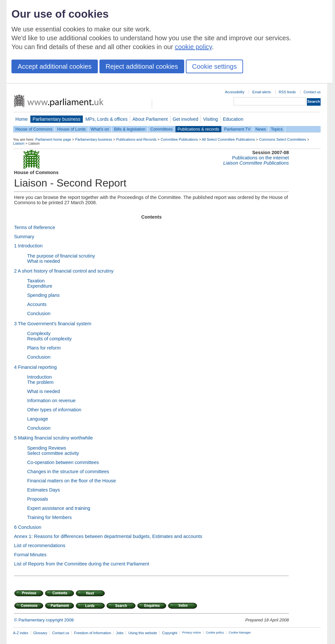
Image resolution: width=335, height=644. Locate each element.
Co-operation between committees (63, 462)
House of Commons (34, 129)
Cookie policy (215, 633)
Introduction (39, 377)
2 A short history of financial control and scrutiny (64, 271)
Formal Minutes (30, 555)
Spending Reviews (47, 448)
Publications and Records (136, 139)
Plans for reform (44, 348)
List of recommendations (40, 546)
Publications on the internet (260, 158)
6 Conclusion (28, 527)
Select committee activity (53, 453)
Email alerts (262, 92)
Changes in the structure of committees (68, 472)
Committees (161, 129)
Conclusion (39, 313)
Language (38, 419)
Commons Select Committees (283, 139)
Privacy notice (192, 633)
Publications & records (198, 129)
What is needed (44, 261)
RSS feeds (287, 92)
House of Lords (71, 129)
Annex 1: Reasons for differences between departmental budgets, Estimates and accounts (108, 536)
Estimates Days (44, 490)
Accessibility (235, 92)
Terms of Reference (35, 227)
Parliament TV (237, 129)
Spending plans (43, 295)
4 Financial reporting (35, 367)
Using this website (143, 633)
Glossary (40, 633)
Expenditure (40, 286)
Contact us (312, 92)
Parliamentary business (57, 119)
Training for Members (49, 517)
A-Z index (21, 633)
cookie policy (194, 47)
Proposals (38, 499)
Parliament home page (53, 139)
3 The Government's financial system (53, 324)
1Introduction (28, 246)
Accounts (37, 304)
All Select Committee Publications (229, 139)
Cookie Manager (240, 633)
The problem (40, 382)
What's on (100, 129)
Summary (24, 237)
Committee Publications (179, 139)
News (261, 129)
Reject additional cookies (142, 66)
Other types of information (54, 410)
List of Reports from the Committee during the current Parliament (82, 564)
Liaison (19, 143)
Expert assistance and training (59, 508)
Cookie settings (214, 66)
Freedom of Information (92, 633)
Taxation (36, 281)
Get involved (185, 119)
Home (22, 119)
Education (233, 119)
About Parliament (150, 119)
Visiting (211, 119)
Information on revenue (51, 401)
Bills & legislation (130, 129)
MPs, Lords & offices (106, 119)
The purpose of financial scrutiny (61, 256)
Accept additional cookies (55, 66)
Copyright (170, 633)
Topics (277, 129)
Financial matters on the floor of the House (71, 481)
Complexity (39, 333)
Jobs (120, 633)
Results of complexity (49, 339)
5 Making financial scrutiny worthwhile (53, 438)
